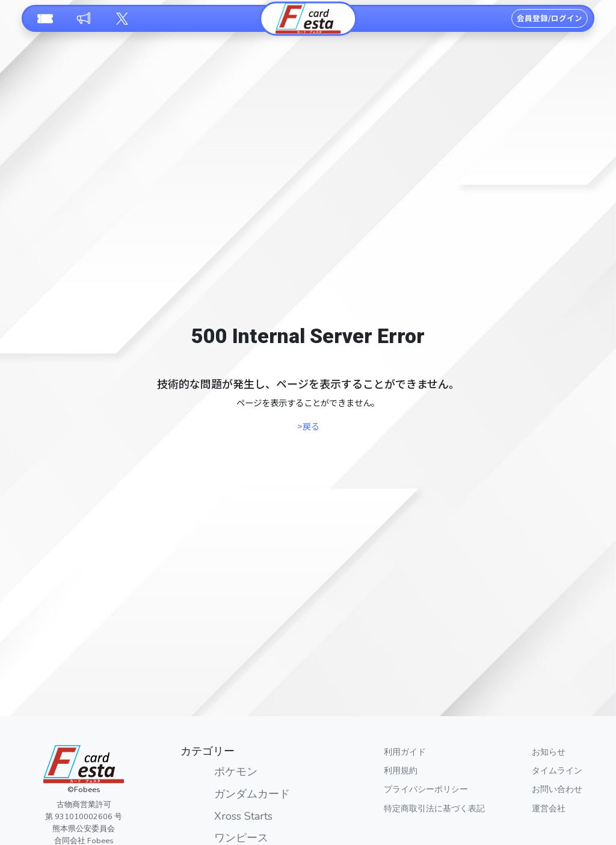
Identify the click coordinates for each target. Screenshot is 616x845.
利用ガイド (405, 752)
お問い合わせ (557, 789)
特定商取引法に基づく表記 (434, 808)
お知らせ (549, 752)
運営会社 (549, 808)
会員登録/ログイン (550, 18)
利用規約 (401, 770)
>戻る (308, 426)
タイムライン (557, 770)
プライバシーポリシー (426, 789)
